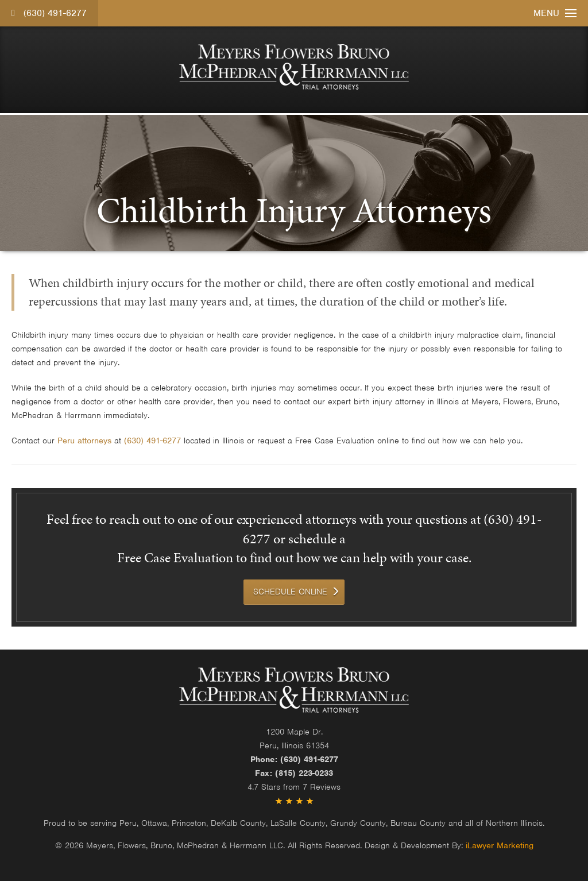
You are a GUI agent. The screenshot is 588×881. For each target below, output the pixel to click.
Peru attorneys (84, 440)
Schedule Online (290, 592)
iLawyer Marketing (500, 845)
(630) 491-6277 (49, 13)
